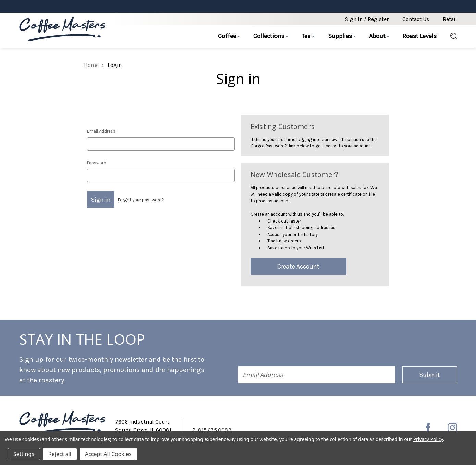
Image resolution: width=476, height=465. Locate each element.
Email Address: (102, 131)
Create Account (298, 266)
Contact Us (416, 19)
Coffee (229, 36)
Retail (450, 19)
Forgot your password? (141, 200)
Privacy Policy (428, 439)
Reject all (60, 454)
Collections (271, 36)
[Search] (450, 36)
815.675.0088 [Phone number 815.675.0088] (215, 430)
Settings (24, 454)
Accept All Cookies (108, 454)
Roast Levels (420, 36)
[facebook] (428, 428)
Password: (97, 163)
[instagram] (452, 428)
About (379, 36)
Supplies (342, 36)
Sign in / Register (367, 19)
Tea (308, 36)
